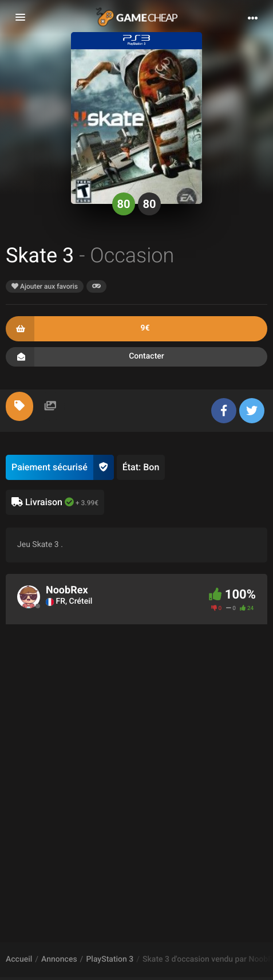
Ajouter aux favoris (45, 286)
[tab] (19, 406)
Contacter (136, 357)
